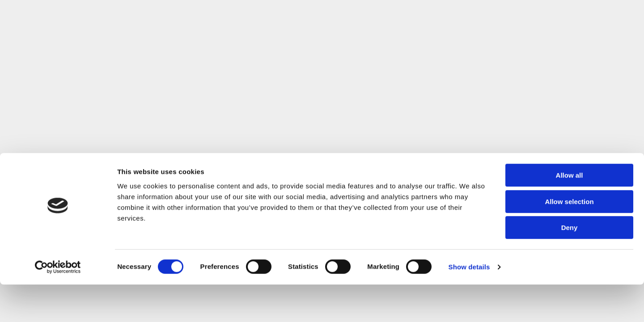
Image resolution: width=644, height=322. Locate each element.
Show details (469, 304)
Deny (570, 265)
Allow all (570, 213)
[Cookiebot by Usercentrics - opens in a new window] (58, 305)
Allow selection (569, 239)
